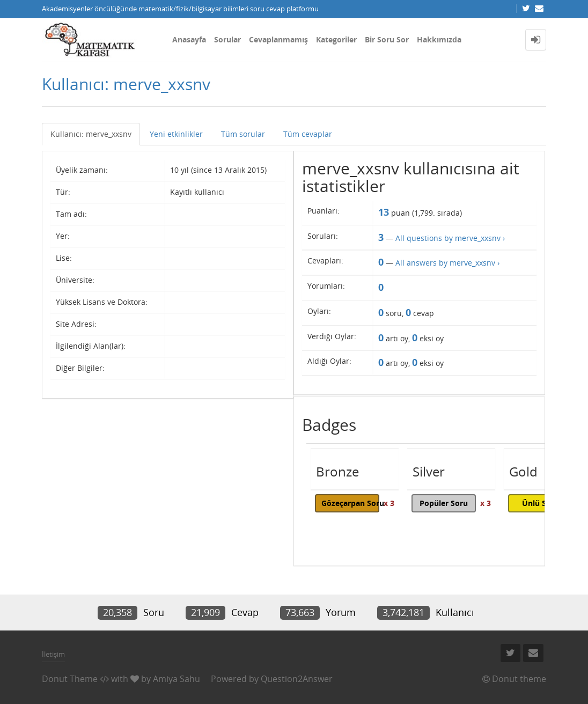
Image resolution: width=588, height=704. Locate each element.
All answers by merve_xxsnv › (447, 263)
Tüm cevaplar (308, 134)
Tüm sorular (243, 134)
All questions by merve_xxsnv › (450, 238)
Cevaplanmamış (278, 39)
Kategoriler (336, 39)
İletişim (53, 654)
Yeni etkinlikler (176, 134)
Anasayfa (189, 39)
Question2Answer (297, 679)
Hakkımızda (439, 39)
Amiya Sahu (177, 679)
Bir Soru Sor (387, 39)
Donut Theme (70, 679)
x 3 (389, 503)
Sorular (227, 39)
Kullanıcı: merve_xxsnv (91, 134)
